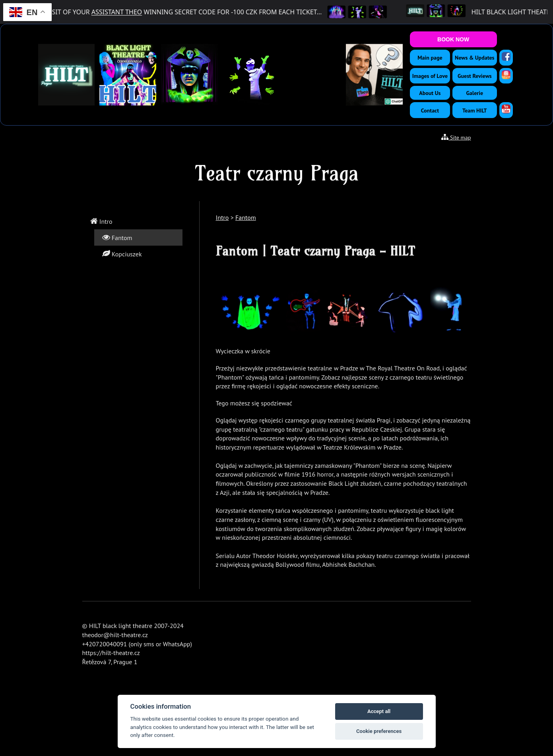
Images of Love (430, 76)
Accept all (379, 711)
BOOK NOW (453, 39)
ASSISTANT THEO (121, 12)
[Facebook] (506, 56)
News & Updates (474, 58)
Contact (430, 110)
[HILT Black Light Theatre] (420, 12)
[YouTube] (506, 109)
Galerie (475, 93)
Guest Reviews (475, 76)
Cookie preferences (379, 731)
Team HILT (474, 110)
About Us (430, 93)
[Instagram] (506, 75)
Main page (430, 58)
